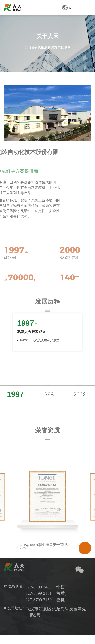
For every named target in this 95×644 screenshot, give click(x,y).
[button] (88, 342)
